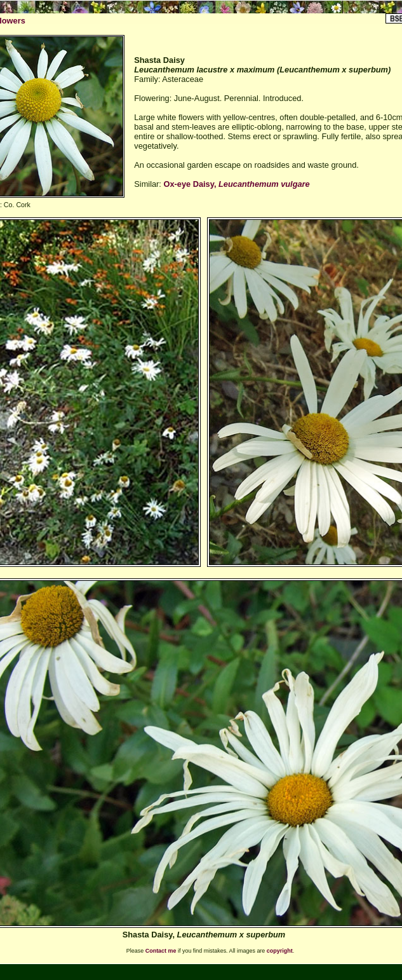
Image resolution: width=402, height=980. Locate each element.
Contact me (161, 951)
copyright (280, 951)
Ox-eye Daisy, (236, 184)
